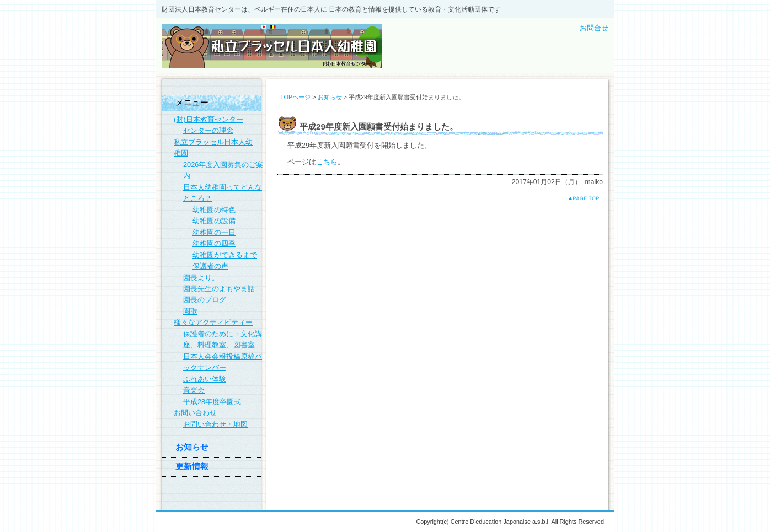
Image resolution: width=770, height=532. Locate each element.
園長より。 (201, 278)
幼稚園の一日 (214, 232)
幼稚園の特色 (214, 210)
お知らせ (330, 97)
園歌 (190, 311)
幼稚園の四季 (214, 243)
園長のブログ (205, 300)
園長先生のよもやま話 (219, 289)
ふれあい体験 (205, 379)
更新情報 (192, 466)
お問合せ (594, 28)
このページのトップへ (575, 198)
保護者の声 (210, 266)
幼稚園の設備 (214, 221)
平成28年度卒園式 (212, 402)
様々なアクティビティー (213, 322)
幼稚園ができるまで (225, 255)
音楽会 (194, 390)
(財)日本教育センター (208, 119)
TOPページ (295, 97)
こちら (327, 162)
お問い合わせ (195, 413)
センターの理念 (208, 130)
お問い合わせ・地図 (215, 424)
